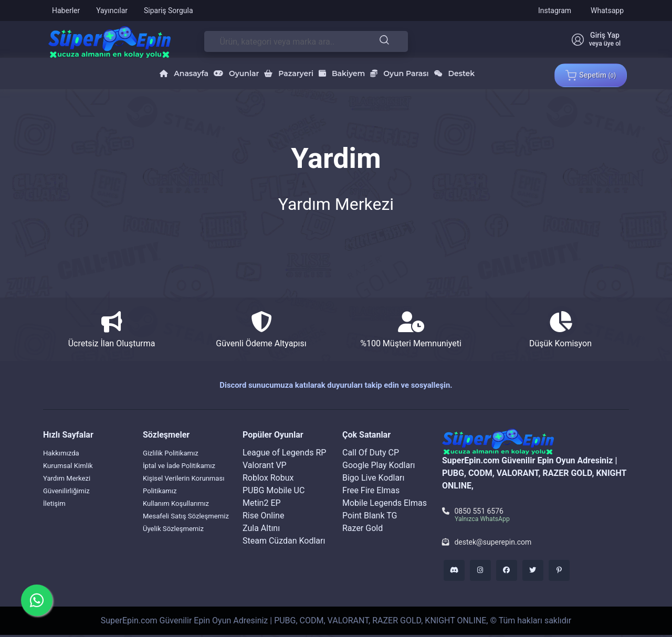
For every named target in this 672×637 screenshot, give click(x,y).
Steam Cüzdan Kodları (284, 541)
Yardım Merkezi (72, 478)
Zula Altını (261, 528)
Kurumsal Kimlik (73, 465)
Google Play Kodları (379, 465)
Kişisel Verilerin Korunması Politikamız (185, 497)
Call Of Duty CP (371, 453)
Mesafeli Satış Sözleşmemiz (169, 534)
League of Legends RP (284, 453)
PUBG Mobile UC (274, 490)
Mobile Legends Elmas (385, 503)
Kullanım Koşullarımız (183, 516)
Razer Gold (363, 528)
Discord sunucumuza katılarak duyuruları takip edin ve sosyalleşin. (336, 385)
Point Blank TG (370, 516)
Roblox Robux (268, 478)
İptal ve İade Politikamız (165, 471)
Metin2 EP (262, 503)
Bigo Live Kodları (374, 478)
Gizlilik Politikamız (177, 453)
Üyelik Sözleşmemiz (180, 553)
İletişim (57, 503)
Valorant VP (265, 465)
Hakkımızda (65, 453)
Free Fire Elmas (371, 490)
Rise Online (263, 516)
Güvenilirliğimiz (71, 490)
